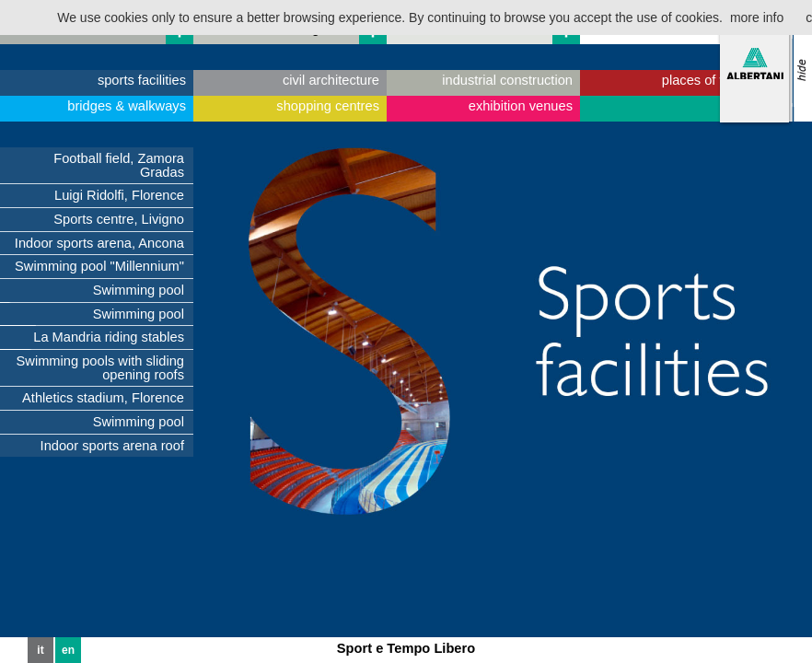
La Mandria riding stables (109, 337)
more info (757, 17)
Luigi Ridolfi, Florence (119, 195)
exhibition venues (521, 106)
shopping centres (328, 106)
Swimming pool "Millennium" (99, 266)
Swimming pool (139, 290)
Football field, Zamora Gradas (119, 165)
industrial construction (507, 80)
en (68, 650)
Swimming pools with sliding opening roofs (100, 368)
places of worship (714, 80)
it (40, 650)
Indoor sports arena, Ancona (99, 243)
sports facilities (142, 80)
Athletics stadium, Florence (103, 398)
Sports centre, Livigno (119, 219)
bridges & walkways (127, 106)
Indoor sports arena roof (112, 446)
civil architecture (331, 80)
